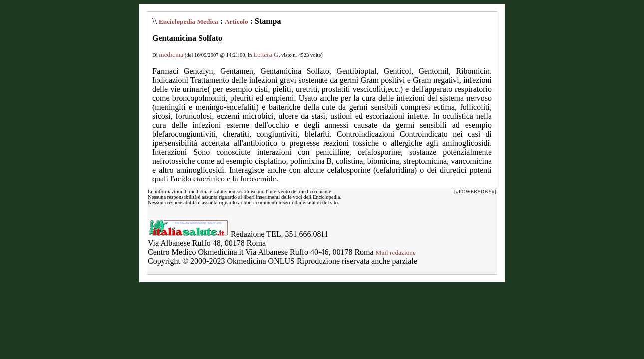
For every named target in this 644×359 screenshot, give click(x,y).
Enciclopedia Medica (188, 22)
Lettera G (266, 55)
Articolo (236, 22)
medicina (171, 55)
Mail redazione (396, 253)
